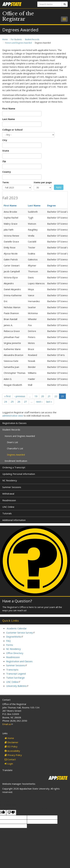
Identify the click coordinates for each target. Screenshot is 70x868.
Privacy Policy (13, 755)
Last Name (9, 119)
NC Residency (10, 480)
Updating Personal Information (19, 474)
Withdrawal (8, 494)
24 (6, 402)
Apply (59, 187)
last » (49, 402)
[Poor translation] (11, 813)
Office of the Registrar (18, 16)
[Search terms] (50, 4)
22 (56, 396)
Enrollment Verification (16, 461)
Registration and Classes (19, 661)
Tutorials (7, 513)
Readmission (9, 500)
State (6, 151)
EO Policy (11, 746)
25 (12, 402)
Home (5, 39)
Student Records (32, 39)
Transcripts (12, 670)
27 (25, 402)
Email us (8, 724)
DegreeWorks (15, 637)
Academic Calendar (17, 628)
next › (39, 402)
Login (9, 764)
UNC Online (8, 507)
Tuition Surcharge (15, 678)
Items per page (43, 182)
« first (7, 396)
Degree (51, 205)
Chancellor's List (15, 448)
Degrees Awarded (16, 455)
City (5, 140)
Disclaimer (11, 742)
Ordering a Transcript (14, 467)
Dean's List (12, 442)
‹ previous (20, 396)
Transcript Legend (16, 674)
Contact (10, 759)
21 (49, 396)
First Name (9, 108)
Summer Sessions (12, 487)
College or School (12, 130)
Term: (6, 182)
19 (36, 396)
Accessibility (12, 751)
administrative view (13, 416)
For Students (16, 39)
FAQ (8, 641)
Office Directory (15, 653)
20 (43, 396)
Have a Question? (17, 601)
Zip (4, 161)
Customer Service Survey (20, 633)
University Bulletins (17, 686)
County (7, 172)
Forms (10, 645)
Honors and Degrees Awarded (18, 43)
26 (19, 402)
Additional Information (14, 520)
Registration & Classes (14, 423)
